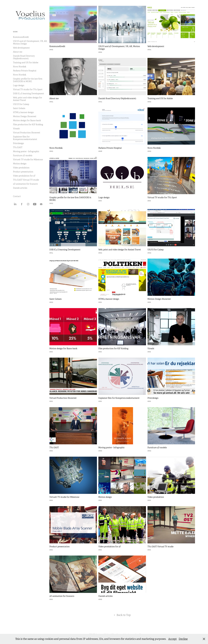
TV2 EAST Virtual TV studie (26, 180)
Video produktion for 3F (24, 176)
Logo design (19, 85)
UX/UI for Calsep (21, 104)
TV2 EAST (18, 147)
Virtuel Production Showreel (27, 133)
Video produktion (21, 168)
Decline (183, 639)
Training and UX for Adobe (26, 63)
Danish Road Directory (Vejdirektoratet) (24, 57)
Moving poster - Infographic (26, 151)
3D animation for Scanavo (25, 184)
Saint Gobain (19, 108)
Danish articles (20, 188)
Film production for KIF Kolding (28, 125)
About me (18, 52)
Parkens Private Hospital (25, 71)
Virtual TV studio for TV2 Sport (28, 89)
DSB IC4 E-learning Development (29, 94)
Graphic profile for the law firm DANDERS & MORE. (28, 80)
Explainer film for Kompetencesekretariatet (25, 138)
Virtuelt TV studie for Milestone (28, 160)
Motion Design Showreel (25, 116)
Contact (17, 196)
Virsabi (16, 129)
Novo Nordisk (20, 67)
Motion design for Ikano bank (27, 120)
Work (15, 32)
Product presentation (23, 172)
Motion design (20, 164)
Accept (172, 639)
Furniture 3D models (23, 155)
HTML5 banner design (23, 112)
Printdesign (18, 143)
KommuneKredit (21, 37)
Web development (21, 48)
